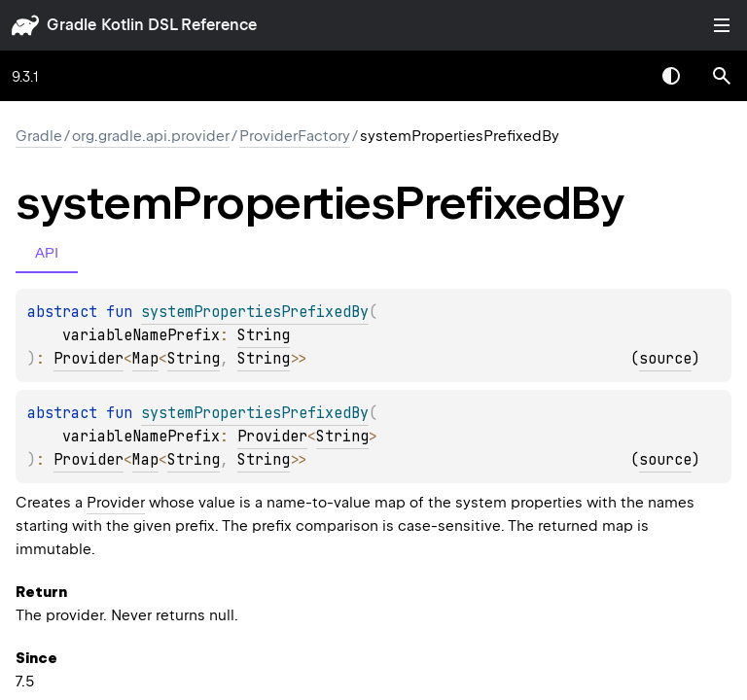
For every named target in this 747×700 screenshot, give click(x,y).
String (264, 335)
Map (145, 359)
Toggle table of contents (722, 25)
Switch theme (671, 76)
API (47, 252)
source (665, 359)
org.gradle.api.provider (151, 136)
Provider (89, 359)
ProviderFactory (295, 136)
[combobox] (621, 76)
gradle (71, 25)
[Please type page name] (722, 76)
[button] (722, 76)
